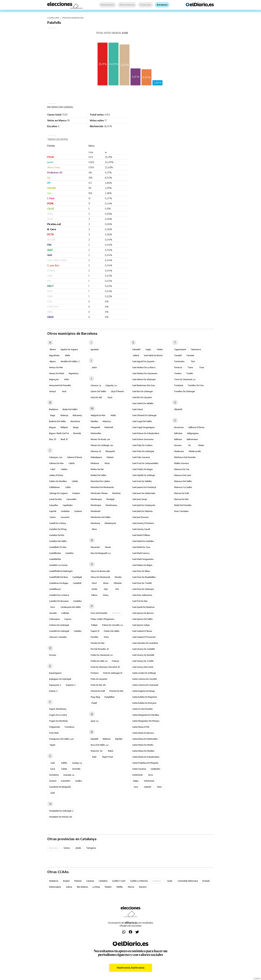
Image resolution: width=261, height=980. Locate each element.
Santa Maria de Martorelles (145, 739)
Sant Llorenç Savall (141, 529)
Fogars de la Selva (58, 715)
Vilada (201, 445)
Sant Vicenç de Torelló (143, 661)
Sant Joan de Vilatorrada (144, 493)
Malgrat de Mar (98, 415)
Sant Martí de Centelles (143, 541)
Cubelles (78, 631)
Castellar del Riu (57, 535)
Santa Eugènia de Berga (144, 691)
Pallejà (94, 625)
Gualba (78, 781)
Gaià (53, 763)
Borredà (77, 433)
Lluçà (110, 397)
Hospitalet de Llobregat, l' (61, 811)
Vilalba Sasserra (181, 463)
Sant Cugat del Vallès (142, 421)
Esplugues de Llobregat (60, 679)
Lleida (78, 848)
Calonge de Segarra (58, 493)
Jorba (94, 367)
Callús (68, 487)
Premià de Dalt (98, 691)
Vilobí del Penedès (183, 505)
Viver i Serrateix (181, 511)
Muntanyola (110, 523)
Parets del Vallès (112, 631)
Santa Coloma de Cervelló (145, 679)
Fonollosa (69, 727)
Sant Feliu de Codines (142, 445)
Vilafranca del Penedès (185, 457)
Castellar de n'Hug (58, 529)
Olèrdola (118, 583)
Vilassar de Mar (181, 499)
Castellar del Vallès (58, 541)
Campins (76, 493)
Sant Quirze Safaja (141, 625)
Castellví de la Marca (59, 595)
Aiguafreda (54, 355)
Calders (64, 469)
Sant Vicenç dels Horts (143, 667)
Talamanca (196, 349)
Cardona (78, 511)
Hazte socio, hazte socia (131, 968)
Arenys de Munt (57, 373)
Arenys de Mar (56, 367)
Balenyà (64, 415)
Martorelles (96, 433)
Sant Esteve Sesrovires (143, 439)
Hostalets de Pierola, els (61, 817)
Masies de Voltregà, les (102, 445)
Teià (193, 361)
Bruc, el (53, 439)
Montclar (117, 493)
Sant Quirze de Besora (143, 613)
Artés (67, 379)
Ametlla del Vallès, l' (70, 361)
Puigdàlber (110, 697)
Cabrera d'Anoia (74, 457)
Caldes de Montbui (58, 481)
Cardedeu (65, 511)
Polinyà (115, 661)
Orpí (106, 589)
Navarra (143, 887)
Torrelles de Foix (196, 385)
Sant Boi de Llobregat (142, 391)
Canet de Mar (55, 499)
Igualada (95, 349)
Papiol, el (95, 631)
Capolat (53, 511)
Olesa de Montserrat (100, 577)
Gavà (53, 769)
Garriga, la (77, 763)
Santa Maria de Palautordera (146, 757)
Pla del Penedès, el (100, 649)
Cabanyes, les (56, 457)
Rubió (111, 751)
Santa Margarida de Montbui (146, 715)
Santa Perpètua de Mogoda (145, 763)
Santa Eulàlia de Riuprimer (145, 697)
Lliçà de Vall (96, 397)
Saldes (160, 349)
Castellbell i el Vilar (58, 547)
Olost (94, 583)
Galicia (69, 887)
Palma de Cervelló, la (112, 625)
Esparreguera (55, 673)
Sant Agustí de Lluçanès (143, 361)
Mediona (95, 463)
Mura (94, 529)
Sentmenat (137, 775)
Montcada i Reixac (99, 493)
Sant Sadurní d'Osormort (144, 637)
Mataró (110, 457)
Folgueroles (55, 727)
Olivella (118, 577)
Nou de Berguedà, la (101, 553)
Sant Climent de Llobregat (144, 415)
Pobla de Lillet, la (99, 661)
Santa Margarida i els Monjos (146, 721)
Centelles (77, 601)
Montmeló (96, 511)
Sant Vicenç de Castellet (144, 649)
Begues (53, 427)
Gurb (53, 793)
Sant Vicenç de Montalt (143, 655)
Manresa (107, 421)
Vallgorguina (193, 433)
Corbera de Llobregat (59, 625)
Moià (107, 463)
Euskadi (206, 881)
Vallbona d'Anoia (196, 427)
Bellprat (64, 427)
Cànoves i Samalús (58, 637)
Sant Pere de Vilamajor (143, 589)
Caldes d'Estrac (56, 475)
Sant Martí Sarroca (141, 553)
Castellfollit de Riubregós (61, 571)
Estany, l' (54, 691)
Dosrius (53, 655)
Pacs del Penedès (99, 613)
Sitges (136, 781)
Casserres (65, 517)
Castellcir (69, 553)
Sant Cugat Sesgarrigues (144, 427)
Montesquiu (96, 499)
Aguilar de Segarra (69, 349)
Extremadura (55, 887)
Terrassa (178, 367)
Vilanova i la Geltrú (183, 487)
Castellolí (77, 583)
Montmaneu (111, 505)
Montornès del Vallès (101, 517)
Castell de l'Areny (58, 523)
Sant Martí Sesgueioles (143, 559)
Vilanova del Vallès (183, 481)
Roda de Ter (97, 751)
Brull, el (64, 439)
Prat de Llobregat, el (113, 673)
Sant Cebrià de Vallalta (143, 403)
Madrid (108, 887)
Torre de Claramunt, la (185, 379)
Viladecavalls (195, 451)
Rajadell (94, 739)
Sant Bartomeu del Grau (144, 385)
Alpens (53, 361)
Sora (136, 787)
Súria (159, 787)
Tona (202, 367)
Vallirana (178, 439)
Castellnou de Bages (59, 583)
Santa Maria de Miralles (143, 751)
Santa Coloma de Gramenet (145, 685)
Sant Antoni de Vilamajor (144, 379)
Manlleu (94, 421)
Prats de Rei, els (98, 685)
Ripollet (119, 739)
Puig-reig (95, 697)
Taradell (178, 355)
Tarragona (91, 848)
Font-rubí (54, 733)
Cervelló (53, 613)
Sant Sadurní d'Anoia (142, 631)
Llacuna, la (96, 385)
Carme (53, 517)
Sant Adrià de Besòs (153, 355)
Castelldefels (55, 559)
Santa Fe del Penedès (143, 709)
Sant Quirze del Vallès (143, 619)
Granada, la (69, 775)
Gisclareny (54, 775)
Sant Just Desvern (140, 517)
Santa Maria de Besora (143, 733)
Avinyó (53, 391)
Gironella (76, 769)
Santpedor (155, 769)
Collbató (65, 613)
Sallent (136, 355)
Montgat (110, 499)
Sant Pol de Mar (140, 601)
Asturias (78, 881)
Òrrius (106, 595)
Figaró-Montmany (58, 709)
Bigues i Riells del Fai (59, 433)
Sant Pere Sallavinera (142, 595)
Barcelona (75, 421)
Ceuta (170, 881)
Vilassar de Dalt (181, 493)
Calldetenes (55, 487)
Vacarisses (179, 427)
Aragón (66, 881)
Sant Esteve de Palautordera (146, 433)
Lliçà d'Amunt (117, 391)
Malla (113, 415)
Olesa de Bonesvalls (100, 571)
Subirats (148, 787)
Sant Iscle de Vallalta (142, 481)
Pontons (95, 673)
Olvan (106, 583)
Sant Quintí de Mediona (143, 607)
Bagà (53, 415)
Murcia (131, 887)
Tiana (190, 367)
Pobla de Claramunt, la (102, 655)
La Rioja (96, 887)
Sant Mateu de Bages (142, 565)
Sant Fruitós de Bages (143, 469)
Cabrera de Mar (56, 463)
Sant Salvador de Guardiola (145, 643)
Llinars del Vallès (99, 391)
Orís (117, 589)
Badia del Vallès (70, 409)
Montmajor (96, 505)
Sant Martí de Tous (141, 547)
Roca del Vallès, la (100, 745)
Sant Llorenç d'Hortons (143, 523)
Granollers (66, 781)
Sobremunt (149, 781)
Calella (75, 481)
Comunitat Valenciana (188, 881)
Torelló (190, 373)
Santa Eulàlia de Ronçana (144, 703)
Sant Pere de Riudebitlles (144, 577)
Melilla (120, 887)
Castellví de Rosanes (59, 601)
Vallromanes (192, 439)
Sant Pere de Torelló (142, 583)
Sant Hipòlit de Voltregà (144, 475)
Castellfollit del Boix (59, 577)
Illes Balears (82, 887)
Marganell (95, 427)
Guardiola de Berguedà (60, 787)
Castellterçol (55, 589)
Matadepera (96, 457)
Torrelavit (179, 385)
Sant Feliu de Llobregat (143, 451)
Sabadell (136, 349)
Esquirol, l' (71, 685)
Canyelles (54, 505)
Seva (150, 775)
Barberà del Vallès (58, 421)
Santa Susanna (139, 769)
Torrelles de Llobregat (184, 391)
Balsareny (77, 415)
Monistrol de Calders (100, 481)
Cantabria (103, 881)
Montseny (95, 523)
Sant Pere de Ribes (141, 571)
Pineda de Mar (98, 643)
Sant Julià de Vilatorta (142, 511)
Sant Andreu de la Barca (144, 367)
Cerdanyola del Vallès (71, 607)
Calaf (53, 469)
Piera (106, 637)
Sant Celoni (138, 409)
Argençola (54, 379)
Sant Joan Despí (140, 499)
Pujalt (94, 703)
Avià (64, 391)
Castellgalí (77, 577)
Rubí (94, 757)
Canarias (90, 881)
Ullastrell (178, 409)
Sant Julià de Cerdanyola (144, 505)
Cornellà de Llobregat (59, 631)
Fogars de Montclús (59, 721)
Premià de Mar (116, 691)
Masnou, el (96, 451)
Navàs (108, 547)
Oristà (94, 589)
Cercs (53, 607)
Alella (67, 355)
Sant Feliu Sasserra (141, 457)
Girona (67, 848)
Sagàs (148, 349)
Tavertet (190, 355)
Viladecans (179, 451)
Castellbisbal (55, 553)
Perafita (94, 637)
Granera (53, 781)
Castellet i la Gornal (58, 565)
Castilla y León (119, 881)
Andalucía (54, 881)
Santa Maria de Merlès (143, 745)
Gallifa (64, 763)
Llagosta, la (111, 385)
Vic (190, 445)
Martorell (109, 427)
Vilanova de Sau (182, 469)
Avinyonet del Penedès (60, 385)
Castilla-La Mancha (139, 881)
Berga (76, 427)
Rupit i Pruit (108, 757)
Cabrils (72, 463)
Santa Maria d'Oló (141, 727)
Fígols (53, 745)
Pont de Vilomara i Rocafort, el (105, 667)
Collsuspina (54, 619)
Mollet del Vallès (99, 475)
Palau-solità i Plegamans (103, 619)
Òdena (94, 595)
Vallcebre (178, 433)
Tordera (178, 373)
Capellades (68, 505)
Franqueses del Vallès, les (61, 739)
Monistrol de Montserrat (102, 487)
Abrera (53, 349)
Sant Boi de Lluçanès (142, 397)
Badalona (54, 409)
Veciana (178, 445)
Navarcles (95, 547)
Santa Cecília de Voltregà (144, 673)
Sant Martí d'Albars (141, 535)
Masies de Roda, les (100, 439)
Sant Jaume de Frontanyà (144, 487)
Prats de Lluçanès (99, 679)
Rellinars (107, 739)
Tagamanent (180, 349)
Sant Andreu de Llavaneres (145, 373)
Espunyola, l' (55, 685)
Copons (68, 619)
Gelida (64, 769)
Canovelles (71, 499)
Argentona (73, 373)
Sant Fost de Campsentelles (145, 463)
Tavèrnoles (179, 361)
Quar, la (95, 721)
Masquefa (110, 451)
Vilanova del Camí (183, 475)
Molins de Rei (97, 469)
